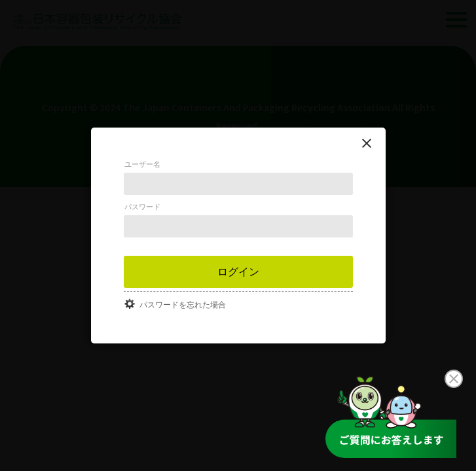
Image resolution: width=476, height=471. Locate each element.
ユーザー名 (142, 164)
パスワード (142, 207)
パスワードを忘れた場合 (183, 305)
